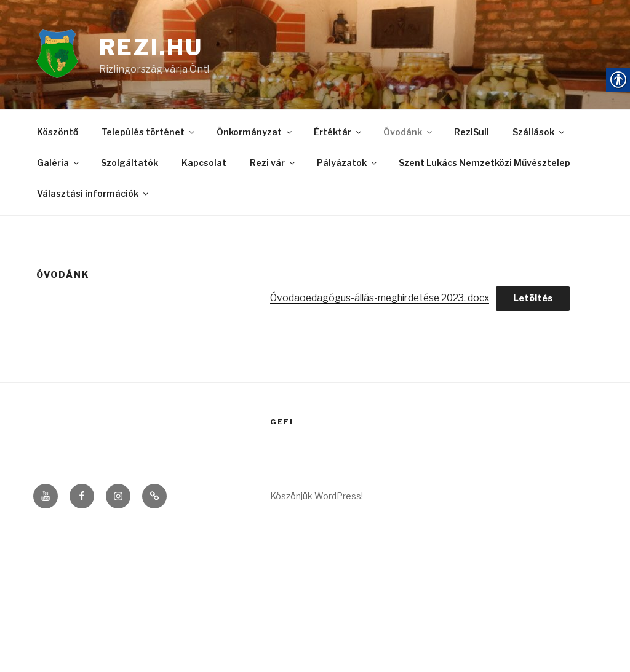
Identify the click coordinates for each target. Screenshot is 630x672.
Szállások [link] (539, 135)
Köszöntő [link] (58, 135)
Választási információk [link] (94, 195)
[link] (68, 56)
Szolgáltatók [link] (130, 165)
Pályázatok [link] (348, 165)
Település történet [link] (149, 135)
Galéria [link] (59, 165)
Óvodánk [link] (409, 135)
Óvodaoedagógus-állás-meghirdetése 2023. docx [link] (385, 301)
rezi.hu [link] (152, 49)
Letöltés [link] (543, 301)
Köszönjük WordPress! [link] (317, 500)
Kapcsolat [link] (204, 165)
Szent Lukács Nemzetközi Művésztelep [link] (485, 165)
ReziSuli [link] (472, 135)
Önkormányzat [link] (255, 135)
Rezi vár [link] (273, 165)
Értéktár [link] (338, 135)
